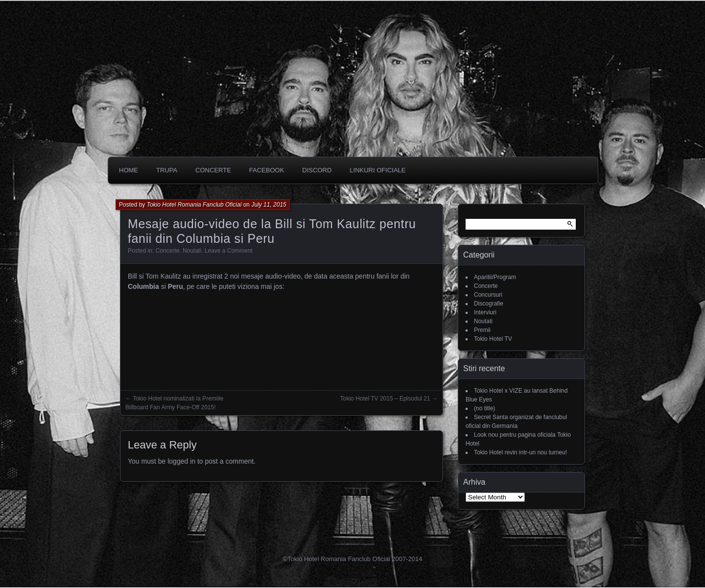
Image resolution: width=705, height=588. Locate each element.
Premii (482, 330)
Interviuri (485, 312)
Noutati (192, 251)
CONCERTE (213, 170)
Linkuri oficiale (377, 170)
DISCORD (317, 170)
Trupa (167, 170)
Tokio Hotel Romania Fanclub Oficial (194, 205)
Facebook (267, 170)
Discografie (489, 304)
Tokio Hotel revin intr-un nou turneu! (520, 452)
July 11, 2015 (269, 205)
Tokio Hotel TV (493, 339)
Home (129, 170)
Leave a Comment (229, 251)
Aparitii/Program (495, 277)
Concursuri (488, 295)
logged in (181, 461)
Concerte (168, 251)
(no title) (484, 408)
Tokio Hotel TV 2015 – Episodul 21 (385, 399)
